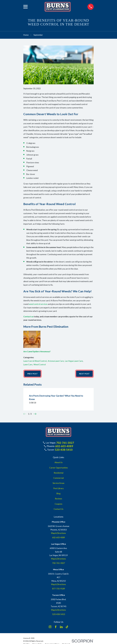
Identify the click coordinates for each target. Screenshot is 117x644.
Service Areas (58, 483)
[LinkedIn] (61, 627)
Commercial (58, 478)
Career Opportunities (59, 468)
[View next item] (35, 414)
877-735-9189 (59, 589)
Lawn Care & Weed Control (35, 361)
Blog (58, 494)
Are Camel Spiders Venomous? (37, 351)
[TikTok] (67, 627)
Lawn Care (28, 364)
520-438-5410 (64, 450)
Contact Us (58, 509)
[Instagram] (50, 627)
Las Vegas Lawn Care (74, 361)
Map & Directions (58, 533)
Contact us (28, 317)
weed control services (38, 304)
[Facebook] (56, 627)
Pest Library (58, 489)
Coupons (58, 504)
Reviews (58, 499)
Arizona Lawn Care (56, 361)
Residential (59, 473)
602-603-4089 (64, 446)
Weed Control (40, 364)
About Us (59, 463)
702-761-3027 (65, 443)
